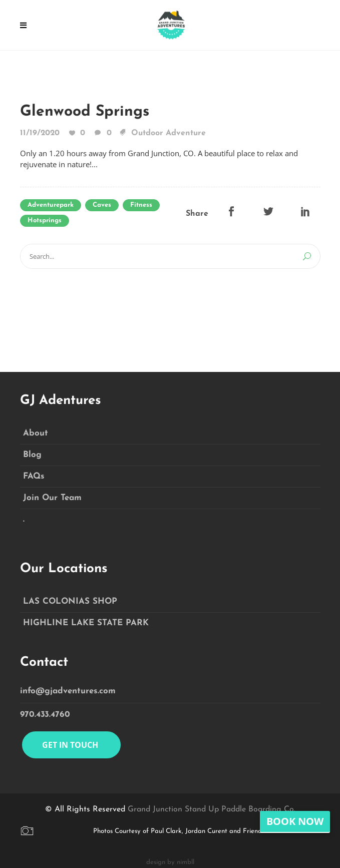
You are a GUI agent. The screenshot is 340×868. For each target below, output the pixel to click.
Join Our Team (52, 498)
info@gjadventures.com (68, 691)
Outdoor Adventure (168, 133)
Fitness (141, 205)
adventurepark (51, 205)
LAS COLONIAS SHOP (70, 601)
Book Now (295, 821)
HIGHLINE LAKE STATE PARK (86, 623)
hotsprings (45, 221)
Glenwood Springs (85, 112)
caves (102, 205)
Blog (32, 455)
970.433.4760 (45, 715)
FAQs (34, 476)
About (36, 433)
